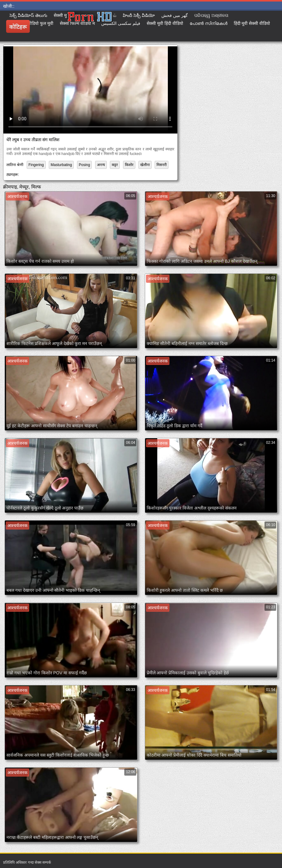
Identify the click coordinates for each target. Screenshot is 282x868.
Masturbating (61, 165)
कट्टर (115, 165)
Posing (85, 165)
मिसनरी (162, 165)
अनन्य (101, 165)
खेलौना (145, 165)
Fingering (36, 165)
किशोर (129, 165)
